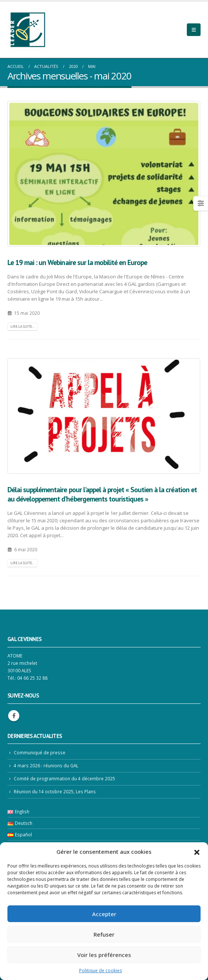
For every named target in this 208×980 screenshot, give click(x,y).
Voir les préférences (104, 955)
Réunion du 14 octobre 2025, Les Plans (55, 791)
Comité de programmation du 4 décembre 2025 (64, 778)
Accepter (104, 914)
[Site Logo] (28, 30)
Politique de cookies (100, 971)
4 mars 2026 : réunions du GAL (46, 765)
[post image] (104, 174)
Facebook (14, 716)
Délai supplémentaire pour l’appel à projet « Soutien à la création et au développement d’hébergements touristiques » (102, 494)
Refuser (104, 934)
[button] (197, 852)
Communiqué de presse (40, 752)
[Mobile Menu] (194, 30)
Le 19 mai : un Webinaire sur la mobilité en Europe (77, 262)
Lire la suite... (22, 326)
